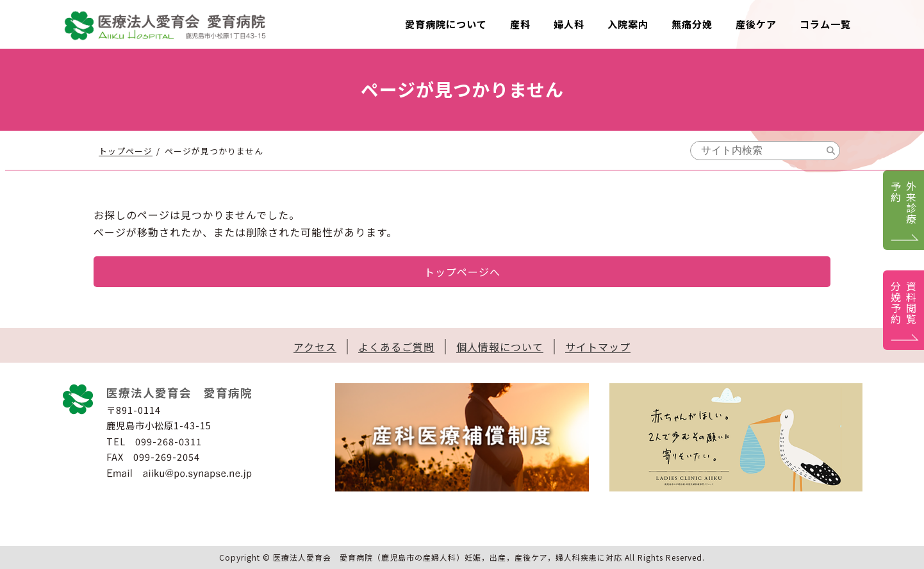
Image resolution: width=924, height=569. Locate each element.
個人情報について (500, 347)
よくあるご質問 (396, 347)
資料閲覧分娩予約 (903, 302)
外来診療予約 (903, 202)
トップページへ (462, 272)
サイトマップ (598, 347)
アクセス (315, 347)
